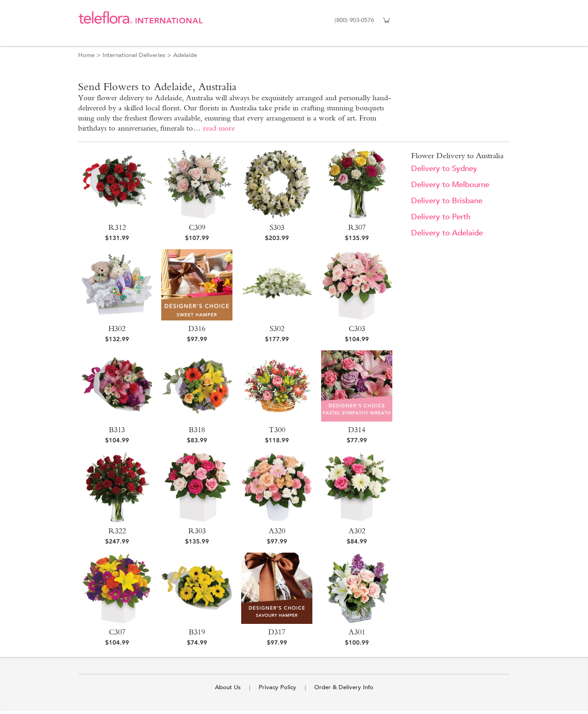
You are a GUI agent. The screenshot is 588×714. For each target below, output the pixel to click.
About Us (228, 687)
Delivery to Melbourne (450, 185)
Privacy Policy (277, 687)
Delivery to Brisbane (447, 201)
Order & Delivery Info (344, 687)
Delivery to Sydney (444, 169)
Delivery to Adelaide (447, 233)
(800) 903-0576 (354, 20)
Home (86, 55)
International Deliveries (134, 55)
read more (219, 128)
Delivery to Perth (441, 217)
